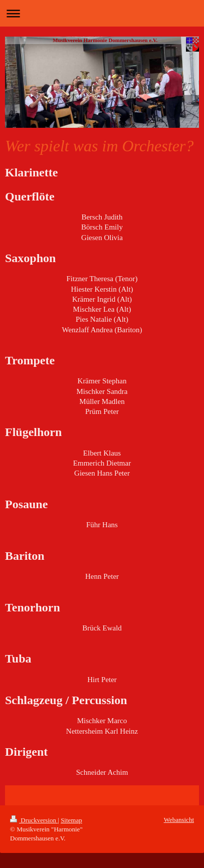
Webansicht (179, 820)
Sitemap (71, 820)
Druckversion (34, 820)
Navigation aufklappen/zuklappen (102, 13)
